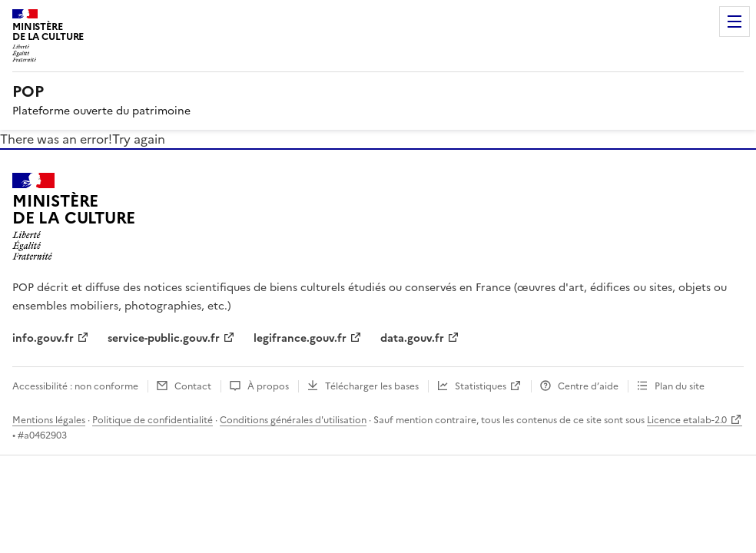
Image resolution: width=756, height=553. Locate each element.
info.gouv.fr (43, 338)
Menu (734, 22)
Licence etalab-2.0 (687, 420)
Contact (193, 386)
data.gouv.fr (412, 338)
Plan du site (680, 386)
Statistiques (481, 386)
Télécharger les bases (372, 386)
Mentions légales (49, 420)
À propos (268, 386)
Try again (139, 139)
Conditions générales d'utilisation (293, 420)
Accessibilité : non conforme (75, 386)
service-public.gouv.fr (164, 338)
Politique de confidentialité (153, 420)
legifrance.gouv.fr (300, 338)
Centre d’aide (588, 386)
